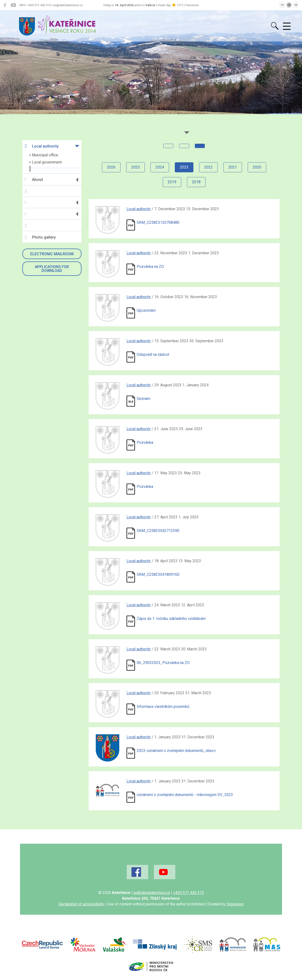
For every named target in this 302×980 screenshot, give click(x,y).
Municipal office (45, 155)
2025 (136, 167)
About (34, 180)
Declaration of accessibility (81, 904)
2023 (184, 167)
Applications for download (52, 269)
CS (282, 5)
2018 (196, 182)
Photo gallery (40, 237)
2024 (160, 167)
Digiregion (235, 904)
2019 (172, 182)
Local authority (42, 146)
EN (289, 5)
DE (296, 5)
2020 (257, 167)
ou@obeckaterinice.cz (152, 893)
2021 (233, 167)
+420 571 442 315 (189, 893)
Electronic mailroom (52, 254)
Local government (47, 162)
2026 (111, 167)
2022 (208, 167)
